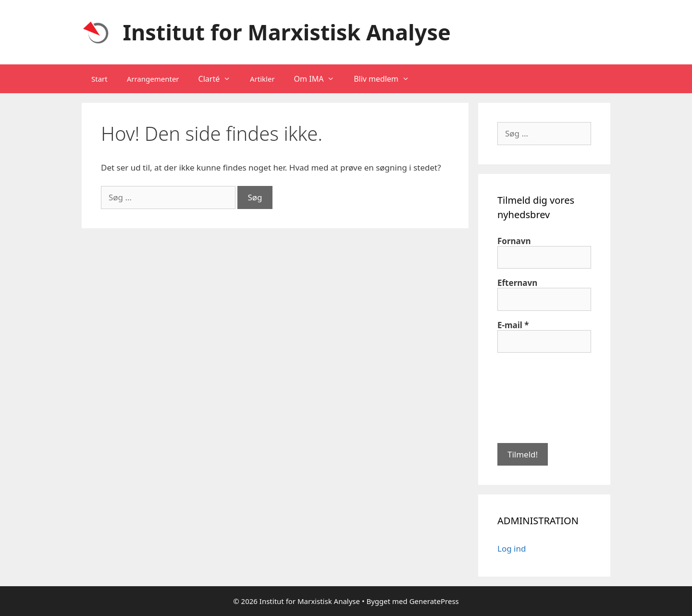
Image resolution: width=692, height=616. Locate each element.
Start (99, 79)
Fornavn (514, 241)
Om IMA (319, 79)
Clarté (219, 79)
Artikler (262, 79)
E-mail (513, 325)
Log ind (512, 548)
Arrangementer (153, 79)
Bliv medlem (386, 79)
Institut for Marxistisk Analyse (287, 32)
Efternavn (517, 283)
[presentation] (537, 397)
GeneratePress (434, 601)
